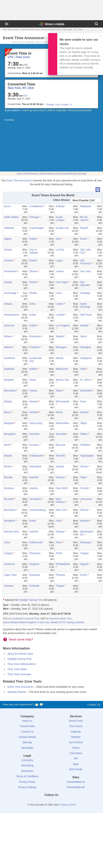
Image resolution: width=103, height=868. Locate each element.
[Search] (96, 24)
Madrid (60, 336)
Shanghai (86, 347)
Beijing (8, 401)
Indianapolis (36, 456)
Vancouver (86, 499)
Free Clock (67, 29)
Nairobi (60, 466)
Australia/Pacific (70, 174)
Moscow (60, 445)
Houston (34, 445)
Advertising (27, 765)
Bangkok (9, 380)
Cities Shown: (62, 200)
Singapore (86, 358)
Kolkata (60, 206)
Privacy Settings (27, 787)
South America (47, 174)
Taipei (84, 423)
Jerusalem (35, 499)
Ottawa (60, 531)
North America (31, 174)
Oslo (58, 521)
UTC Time (78, 29)
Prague (60, 586)
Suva (83, 401)
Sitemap (27, 742)
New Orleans (60, 500)
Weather (76, 737)
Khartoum (35, 553)
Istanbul (34, 477)
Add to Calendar (57, 110)
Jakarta (34, 488)
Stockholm (86, 391)
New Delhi (62, 488)
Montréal (61, 434)
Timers (76, 748)
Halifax (33, 369)
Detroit (33, 282)
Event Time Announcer (19, 180)
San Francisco (86, 262)
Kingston (34, 564)
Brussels (9, 499)
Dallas (33, 239)
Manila (60, 358)
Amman (8, 260)
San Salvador (85, 284)
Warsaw (85, 521)
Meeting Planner (17, 692)
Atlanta (8, 347)
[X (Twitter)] (45, 802)
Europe (83, 174)
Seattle (84, 325)
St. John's (86, 380)
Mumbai (60, 456)
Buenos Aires (12, 531)
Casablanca (36, 206)
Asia (58, 174)
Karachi (34, 531)
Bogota (8, 456)
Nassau (60, 477)
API (76, 758)
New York (61, 510)
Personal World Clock (51, 29)
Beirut (7, 412)
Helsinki (34, 412)
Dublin (33, 325)
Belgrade (9, 423)
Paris (59, 542)
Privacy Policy (27, 782)
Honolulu (34, 434)
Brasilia (8, 477)
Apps (76, 764)
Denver (34, 271)
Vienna (84, 510)
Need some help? (21, 639)
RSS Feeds (76, 769)
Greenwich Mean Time (60, 619)
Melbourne (62, 369)
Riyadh (84, 228)
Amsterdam (11, 271)
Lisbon (60, 304)
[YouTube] (64, 802)
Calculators (76, 753)
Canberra (9, 564)
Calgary (8, 553)
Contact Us (94, 705)
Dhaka (33, 293)
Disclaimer (27, 771)
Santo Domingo (85, 305)
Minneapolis (63, 401)
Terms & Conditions (27, 776)
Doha (32, 304)
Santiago (85, 293)
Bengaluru (10, 434)
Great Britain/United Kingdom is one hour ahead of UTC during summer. (44, 622)
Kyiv (58, 239)
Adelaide (9, 228)
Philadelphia (63, 564)
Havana (34, 401)
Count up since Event (34, 110)
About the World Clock (20, 654)
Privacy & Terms (68, 805)
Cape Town (10, 575)
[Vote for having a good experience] (37, 705)
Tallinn (84, 434)
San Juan (86, 271)
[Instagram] (58, 802)
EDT (25, 96)
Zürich (84, 575)
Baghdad (9, 369)
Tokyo (84, 477)
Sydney (84, 412)
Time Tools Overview (19, 674)
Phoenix (60, 575)
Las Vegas (62, 282)
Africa (20, 174)
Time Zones (76, 726)
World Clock (76, 721)
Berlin (7, 445)
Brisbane (9, 488)
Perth (59, 553)
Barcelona (10, 391)
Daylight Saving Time (31, 600)
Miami (59, 391)
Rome (84, 239)
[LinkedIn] (52, 802)
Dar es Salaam (34, 251)
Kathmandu (36, 542)
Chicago (34, 217)
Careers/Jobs (27, 726)
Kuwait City (62, 228)
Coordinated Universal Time (25, 619)
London (60, 315)
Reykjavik (86, 206)
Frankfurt (35, 347)
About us (27, 721)
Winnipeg (85, 542)
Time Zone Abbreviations (22, 664)
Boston (8, 466)
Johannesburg (38, 510)
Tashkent (85, 445)
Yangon (84, 553)
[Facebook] (39, 802)
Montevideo (62, 423)
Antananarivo (12, 315)
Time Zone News (17, 669)
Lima (59, 293)
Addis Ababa (11, 217)
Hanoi (33, 380)
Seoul (83, 336)
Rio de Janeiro (84, 219)
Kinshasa (35, 575)
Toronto (84, 488)
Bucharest (10, 510)
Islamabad (35, 466)
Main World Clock (11, 29)
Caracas (9, 586)
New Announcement (80, 110)
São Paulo (86, 315)
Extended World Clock (30, 29)
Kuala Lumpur (60, 219)
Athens (8, 336)
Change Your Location (57, 104)
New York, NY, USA (21, 88)
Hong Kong (36, 423)
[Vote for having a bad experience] (41, 705)
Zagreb (84, 564)
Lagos (59, 260)
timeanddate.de (76, 787)
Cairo (7, 542)
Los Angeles (63, 325)
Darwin (33, 260)
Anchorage (10, 293)
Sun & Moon (76, 742)
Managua (61, 347)
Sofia (83, 369)
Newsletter (27, 748)
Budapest (9, 521)
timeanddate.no (76, 782)
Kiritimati (34, 586)
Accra (7, 206)
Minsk (59, 412)
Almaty (8, 250)
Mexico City (62, 380)
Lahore (60, 271)
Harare (33, 391)
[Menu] (7, 24)
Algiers (8, 239)
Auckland (9, 358)
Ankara (8, 304)
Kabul (33, 521)
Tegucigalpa (87, 456)
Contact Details (27, 737)
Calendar (76, 732)
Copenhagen (37, 228)
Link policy (27, 760)
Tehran (84, 466)
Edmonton (35, 336)
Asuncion (9, 325)
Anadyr (8, 282)
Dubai (33, 315)
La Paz (60, 250)
